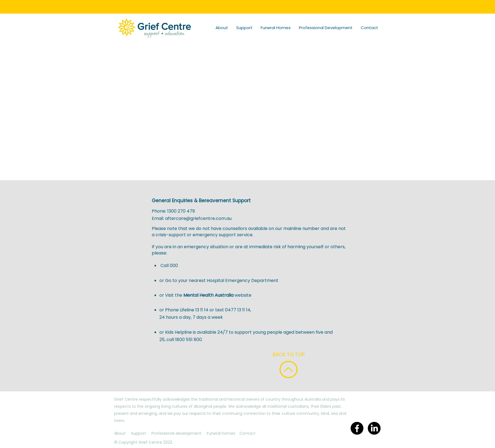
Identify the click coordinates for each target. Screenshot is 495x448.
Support (139, 433)
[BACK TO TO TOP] (289, 369)
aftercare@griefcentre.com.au (198, 218)
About (120, 433)
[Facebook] (357, 428)
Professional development (176, 433)
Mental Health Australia (209, 295)
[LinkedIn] (374, 428)
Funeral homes (221, 433)
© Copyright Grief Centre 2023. (144, 442)
